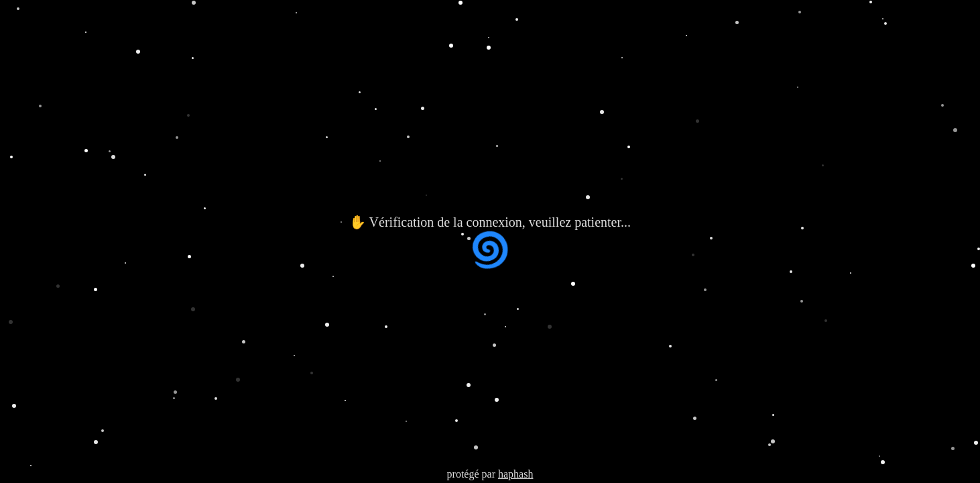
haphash (515, 474)
